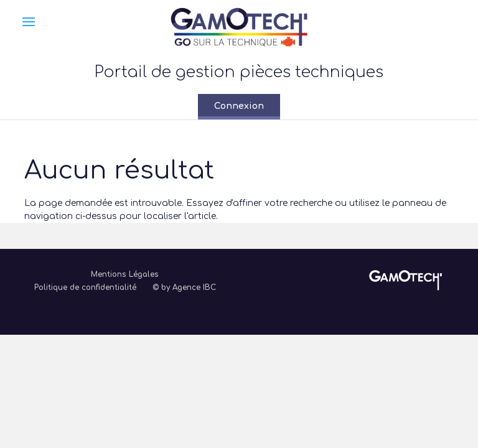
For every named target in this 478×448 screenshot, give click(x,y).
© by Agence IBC (184, 287)
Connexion (239, 106)
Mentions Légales (125, 274)
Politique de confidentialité (85, 287)
